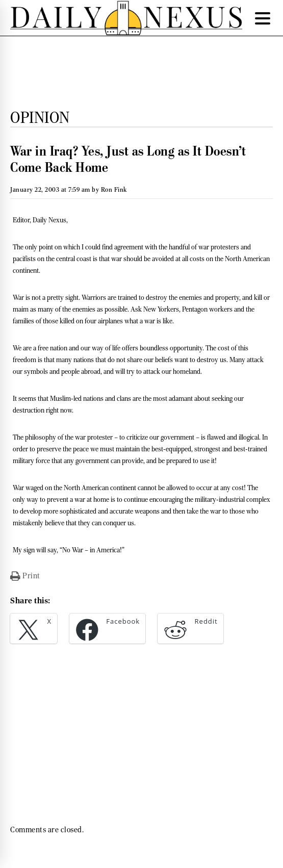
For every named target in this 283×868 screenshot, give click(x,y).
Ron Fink (114, 189)
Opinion (40, 117)
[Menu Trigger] (263, 18)
